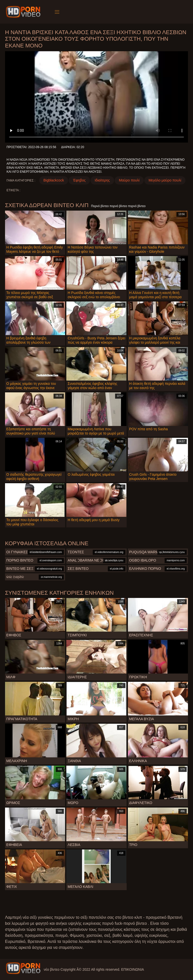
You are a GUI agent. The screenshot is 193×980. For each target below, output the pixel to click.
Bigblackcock (54, 180)
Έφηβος (79, 180)
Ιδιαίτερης (102, 180)
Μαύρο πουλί (129, 180)
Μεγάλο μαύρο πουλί (165, 180)
